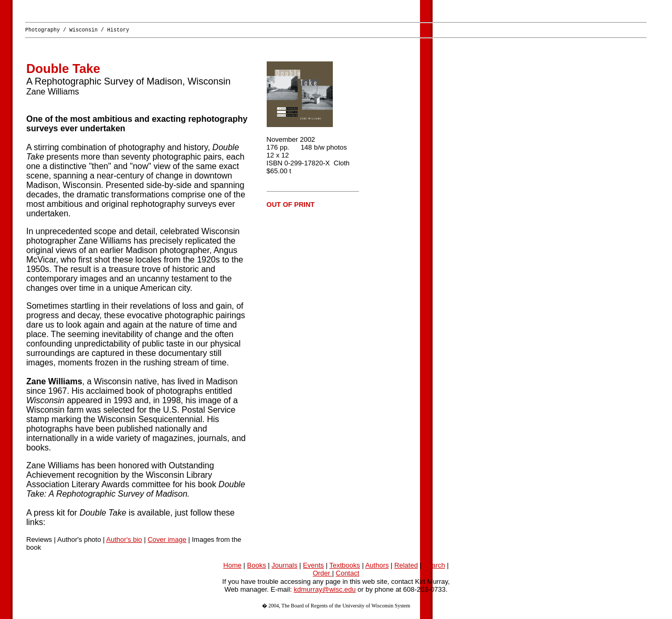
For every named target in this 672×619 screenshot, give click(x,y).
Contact (348, 575)
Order (323, 575)
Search (434, 567)
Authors (377, 567)
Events (313, 567)
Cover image (167, 541)
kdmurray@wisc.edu (325, 591)
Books (257, 567)
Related (406, 567)
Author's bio (124, 541)
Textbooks (345, 567)
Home (232, 567)
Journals (284, 567)
